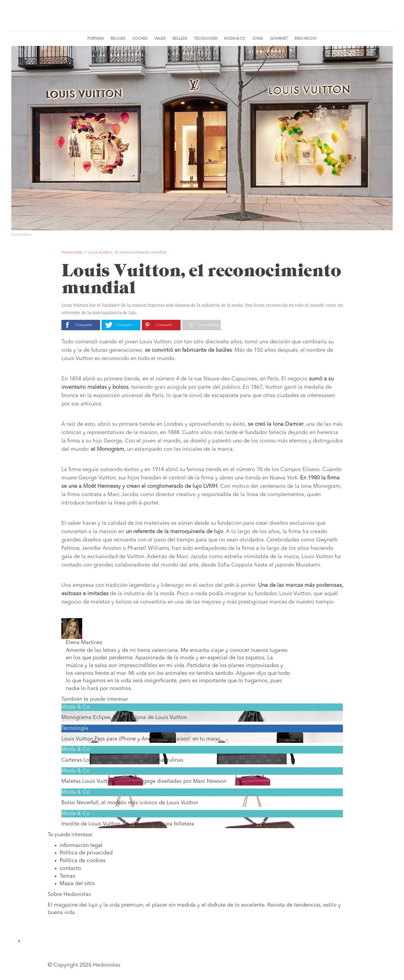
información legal (81, 845)
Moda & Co (235, 39)
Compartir (84, 325)
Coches (140, 39)
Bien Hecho (306, 39)
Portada (95, 39)
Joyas (258, 39)
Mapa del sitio (77, 884)
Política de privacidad (86, 853)
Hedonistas (202, 17)
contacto (70, 868)
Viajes (160, 39)
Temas (67, 876)
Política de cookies (83, 861)
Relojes (118, 39)
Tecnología (206, 39)
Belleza (180, 39)
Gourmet (279, 39)
